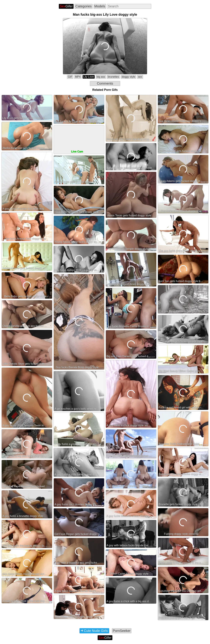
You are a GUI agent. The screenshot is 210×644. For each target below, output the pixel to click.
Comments (105, 83)
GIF (70, 77)
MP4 (78, 77)
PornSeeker (122, 631)
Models (100, 6)
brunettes (113, 77)
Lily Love (89, 77)
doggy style (128, 77)
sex (140, 77)
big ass (101, 77)
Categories (84, 6)
